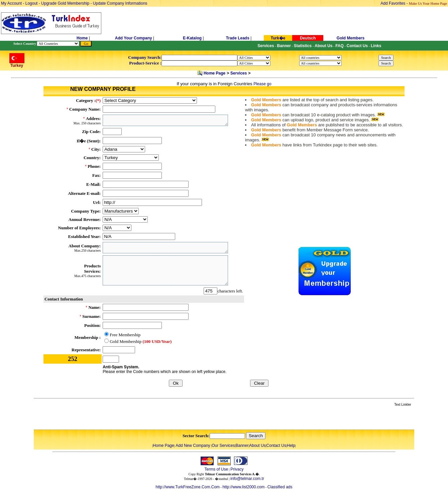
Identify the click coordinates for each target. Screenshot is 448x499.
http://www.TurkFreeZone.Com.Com (188, 487)
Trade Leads (238, 38)
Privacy (237, 469)
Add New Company (193, 446)
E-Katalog (192, 38)
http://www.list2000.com (243, 487)
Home (83, 38)
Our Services (223, 446)
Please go (262, 84)
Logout (32, 3)
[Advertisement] (113, 418)
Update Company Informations (120, 3)
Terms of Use (216, 469)
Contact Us (276, 446)
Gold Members (351, 38)
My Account (12, 3)
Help (291, 446)
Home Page (214, 73)
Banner (242, 446)
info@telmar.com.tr (247, 479)
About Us (257, 446)
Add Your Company (134, 38)
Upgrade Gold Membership (66, 3)
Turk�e (278, 38)
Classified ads (280, 487)
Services (239, 73)
